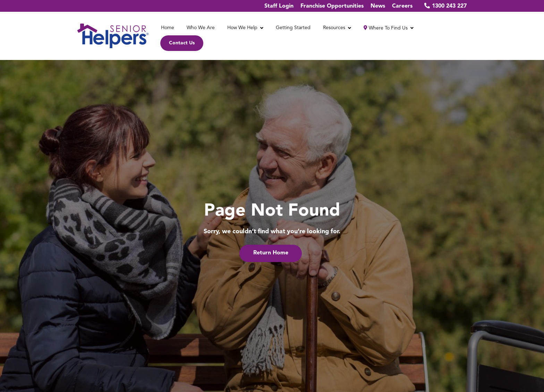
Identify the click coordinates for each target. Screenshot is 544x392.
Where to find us (386, 28)
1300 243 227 (443, 6)
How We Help (242, 28)
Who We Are (201, 28)
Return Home (271, 253)
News (378, 6)
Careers (402, 6)
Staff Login (279, 6)
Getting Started (293, 28)
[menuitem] (168, 28)
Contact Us (182, 43)
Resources (334, 28)
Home (168, 28)
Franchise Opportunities (332, 6)
